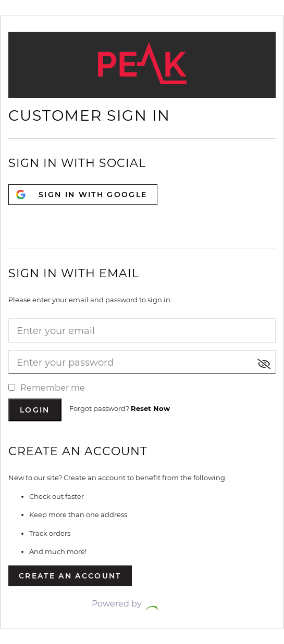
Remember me (47, 388)
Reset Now (150, 408)
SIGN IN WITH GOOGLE (93, 195)
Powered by (142, 604)
